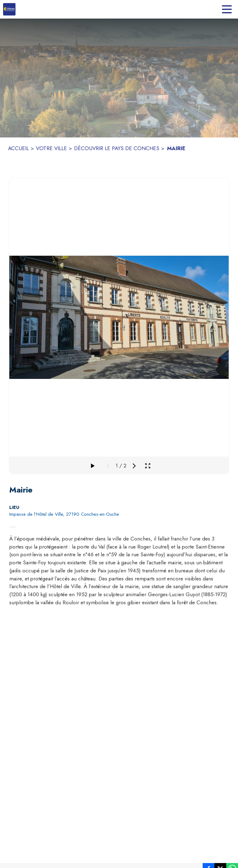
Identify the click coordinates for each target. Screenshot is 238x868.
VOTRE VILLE (51, 148)
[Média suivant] (134, 466)
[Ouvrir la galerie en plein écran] (148, 466)
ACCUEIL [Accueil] (18, 148)
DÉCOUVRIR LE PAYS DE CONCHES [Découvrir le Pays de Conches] (117, 148)
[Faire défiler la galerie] (92, 466)
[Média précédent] (108, 466)
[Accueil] (9, 9)
